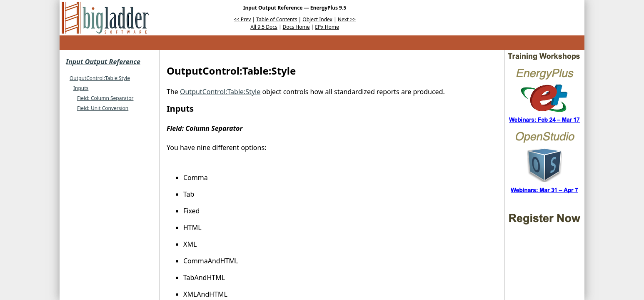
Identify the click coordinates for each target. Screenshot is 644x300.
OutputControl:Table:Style (100, 78)
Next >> (347, 19)
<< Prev (242, 19)
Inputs (81, 88)
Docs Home (296, 27)
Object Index (317, 19)
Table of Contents (277, 19)
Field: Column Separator (105, 98)
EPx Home (327, 27)
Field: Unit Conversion (103, 108)
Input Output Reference (103, 62)
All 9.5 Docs (264, 27)
